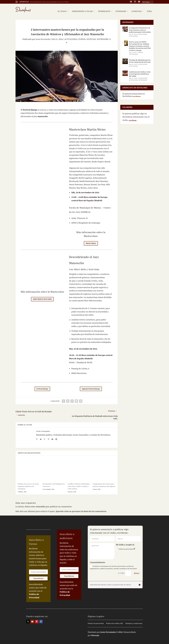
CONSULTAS (137, 8)
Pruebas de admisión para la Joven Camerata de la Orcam (140, 58)
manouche (43, 113)
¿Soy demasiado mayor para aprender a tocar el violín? (49, 2)
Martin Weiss (91, 240)
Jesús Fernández (43, 36)
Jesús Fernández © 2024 (111, 629)
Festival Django (30, 107)
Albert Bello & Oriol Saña (42, 296)
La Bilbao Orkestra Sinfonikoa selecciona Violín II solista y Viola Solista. (79, 483)
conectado (40, 503)
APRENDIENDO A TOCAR (82, 8)
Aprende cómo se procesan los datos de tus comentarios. (81, 508)
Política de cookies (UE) (115, 620)
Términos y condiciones (134, 620)
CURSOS (82, 36)
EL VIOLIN (62, 8)
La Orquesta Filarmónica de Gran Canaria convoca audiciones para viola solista (140, 27)
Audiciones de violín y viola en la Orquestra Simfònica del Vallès (140, 71)
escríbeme (133, 117)
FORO (149, 8)
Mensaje (95, 632)
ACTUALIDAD (71, 36)
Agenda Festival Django (91, 386)
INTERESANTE (104, 8)
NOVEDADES (121, 8)
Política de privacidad (126, 546)
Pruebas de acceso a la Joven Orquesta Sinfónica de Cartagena (28, 483)
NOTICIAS (91, 36)
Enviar (137, 570)
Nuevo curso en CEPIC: (140, 43)
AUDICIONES (142, 31)
